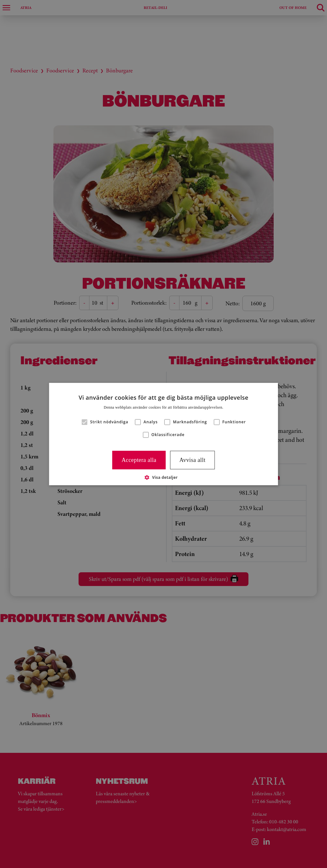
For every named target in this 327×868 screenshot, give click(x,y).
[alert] (163, 434)
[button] (164, 477)
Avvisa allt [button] (193, 460)
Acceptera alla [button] (139, 460)
